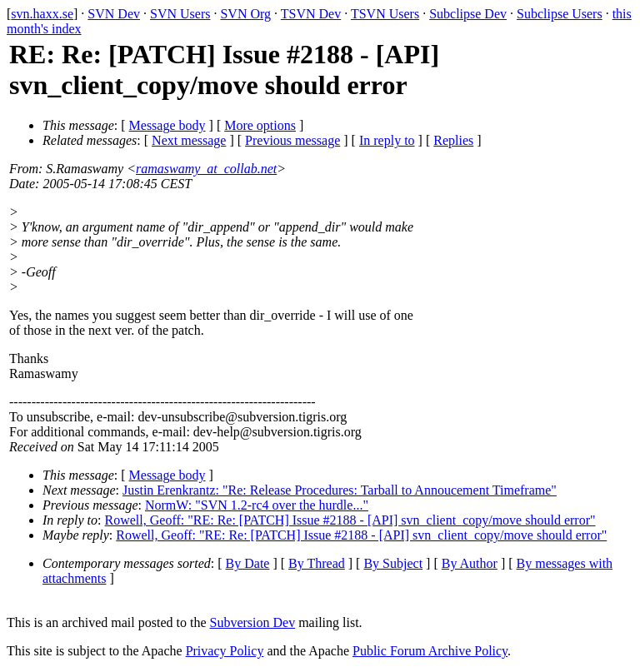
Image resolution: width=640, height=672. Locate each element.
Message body (167, 125)
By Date (248, 563)
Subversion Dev (253, 622)
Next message (189, 140)
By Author (470, 563)
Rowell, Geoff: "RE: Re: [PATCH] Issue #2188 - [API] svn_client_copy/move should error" (350, 520)
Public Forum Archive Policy (430, 651)
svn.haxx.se (42, 14)
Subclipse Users (560, 14)
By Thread (317, 563)
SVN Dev (114, 14)
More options (260, 125)
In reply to (387, 140)
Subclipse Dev (468, 14)
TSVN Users (385, 14)
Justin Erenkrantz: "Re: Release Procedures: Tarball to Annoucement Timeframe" (340, 490)
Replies (453, 140)
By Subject (393, 563)
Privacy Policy (225, 651)
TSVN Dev (311, 14)
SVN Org (245, 14)
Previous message (292, 140)
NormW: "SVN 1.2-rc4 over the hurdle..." (257, 505)
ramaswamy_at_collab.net (206, 169)
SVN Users (180, 14)
